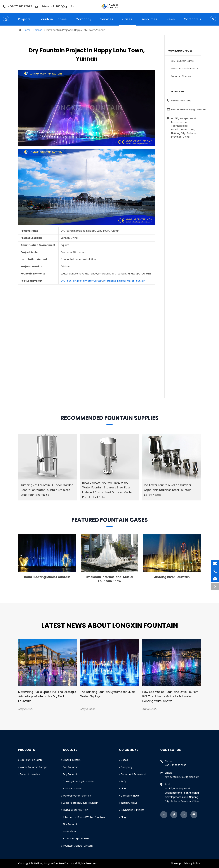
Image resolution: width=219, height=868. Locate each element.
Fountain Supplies (53, 21)
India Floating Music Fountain (47, 577)
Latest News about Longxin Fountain (110, 625)
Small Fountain (71, 760)
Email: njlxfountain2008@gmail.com (180, 775)
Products (27, 750)
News (171, 21)
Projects (24, 21)
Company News (129, 796)
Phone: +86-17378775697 (173, 763)
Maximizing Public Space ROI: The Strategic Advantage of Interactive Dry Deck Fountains (47, 696)
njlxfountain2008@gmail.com (57, 6)
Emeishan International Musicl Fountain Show (109, 579)
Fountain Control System (77, 846)
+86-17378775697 (18, 6)
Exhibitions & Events (132, 810)
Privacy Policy (192, 863)
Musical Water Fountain (76, 796)
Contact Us (192, 21)
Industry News (128, 803)
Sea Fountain (70, 767)
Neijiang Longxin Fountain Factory (54, 863)
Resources (149, 21)
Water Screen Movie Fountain (80, 803)
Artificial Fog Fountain (75, 839)
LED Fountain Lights (182, 61)
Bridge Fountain (71, 789)
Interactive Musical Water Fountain (124, 281)
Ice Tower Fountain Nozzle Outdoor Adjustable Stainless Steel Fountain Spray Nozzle (168, 490)
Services (107, 21)
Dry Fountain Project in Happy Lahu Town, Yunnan (76, 30)
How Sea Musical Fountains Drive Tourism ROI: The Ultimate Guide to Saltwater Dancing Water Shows (170, 696)
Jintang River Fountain (172, 577)
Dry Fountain (68, 281)
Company (83, 21)
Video (123, 789)
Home (27, 30)
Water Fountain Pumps (185, 69)
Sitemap (176, 863)
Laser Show (69, 831)
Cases (127, 21)
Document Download (133, 774)
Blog (122, 817)
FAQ (122, 781)
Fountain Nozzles (181, 76)
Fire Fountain (70, 824)
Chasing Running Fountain (77, 781)
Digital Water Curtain (90, 281)
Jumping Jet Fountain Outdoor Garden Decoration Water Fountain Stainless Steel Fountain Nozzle (47, 490)
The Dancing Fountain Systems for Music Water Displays (108, 694)
